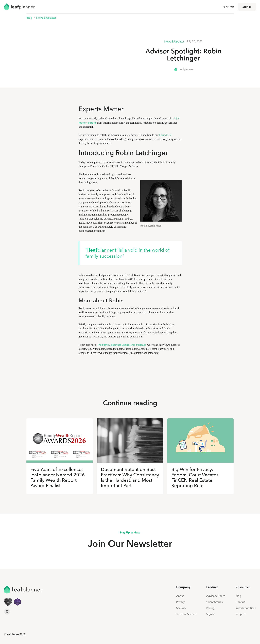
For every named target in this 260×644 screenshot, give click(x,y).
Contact (240, 602)
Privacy (180, 602)
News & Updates (46, 18)
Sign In (247, 7)
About (180, 596)
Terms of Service (186, 614)
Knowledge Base (246, 608)
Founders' (165, 135)
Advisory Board (216, 596)
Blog (29, 18)
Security (181, 608)
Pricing (210, 608)
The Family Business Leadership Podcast (121, 345)
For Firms (228, 7)
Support (240, 614)
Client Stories (214, 602)
